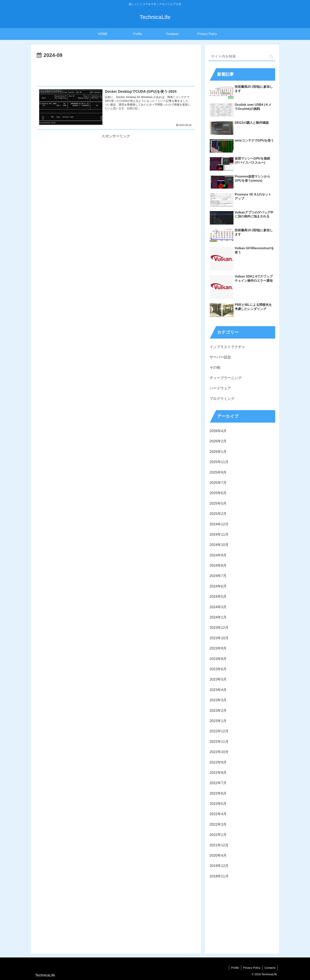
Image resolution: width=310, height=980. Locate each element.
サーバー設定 (220, 357)
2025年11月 (219, 462)
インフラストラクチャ (227, 347)
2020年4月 (218, 855)
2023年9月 (218, 648)
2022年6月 (218, 793)
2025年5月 (218, 503)
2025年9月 (218, 472)
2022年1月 (218, 835)
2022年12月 (219, 731)
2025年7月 (218, 483)
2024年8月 (218, 566)
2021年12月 (219, 845)
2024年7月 (218, 576)
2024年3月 (218, 607)
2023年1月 (218, 721)
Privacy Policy (252, 968)
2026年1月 (218, 452)
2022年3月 (218, 824)
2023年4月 (218, 690)
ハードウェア (220, 388)
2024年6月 (218, 586)
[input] (242, 57)
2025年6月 (218, 493)
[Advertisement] (116, 71)
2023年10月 (219, 638)
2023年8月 (218, 659)
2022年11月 (219, 742)
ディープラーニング (226, 378)
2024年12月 (219, 524)
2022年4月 (218, 814)
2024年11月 (219, 534)
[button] (271, 57)
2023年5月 (218, 679)
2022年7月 (218, 783)
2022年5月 (218, 804)
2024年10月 (219, 545)
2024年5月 (218, 597)
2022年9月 (218, 762)
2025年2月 (218, 514)
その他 (215, 367)
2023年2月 (218, 711)
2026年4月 (218, 431)
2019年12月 (219, 866)
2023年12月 (219, 628)
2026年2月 (218, 441)
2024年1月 (218, 617)
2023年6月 (218, 669)
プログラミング (222, 399)
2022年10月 (219, 752)
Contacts (270, 968)
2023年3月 (218, 700)
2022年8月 (218, 773)
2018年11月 (219, 876)
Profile (235, 968)
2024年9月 (218, 555)
